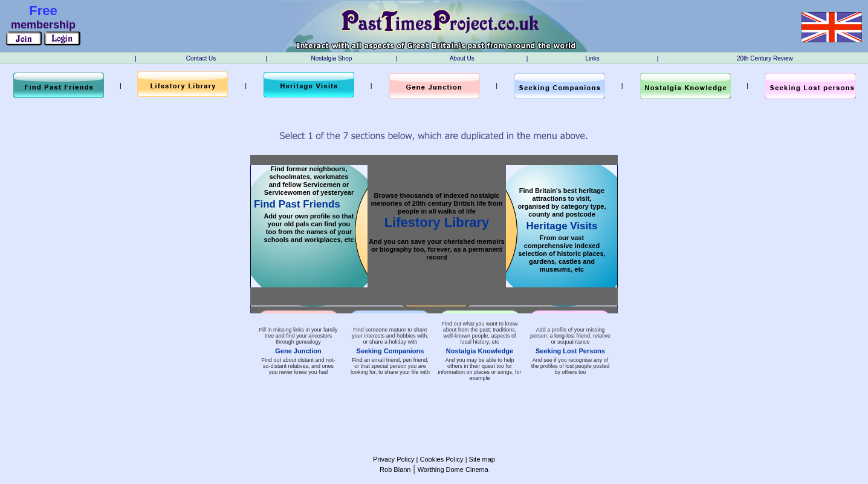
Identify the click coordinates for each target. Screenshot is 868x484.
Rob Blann (395, 469)
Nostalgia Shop (331, 58)
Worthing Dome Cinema (453, 469)
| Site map (479, 459)
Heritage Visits (562, 226)
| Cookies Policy (439, 459)
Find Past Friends (297, 204)
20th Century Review (765, 58)
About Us (462, 58)
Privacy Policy (394, 459)
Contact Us (201, 58)
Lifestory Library (437, 222)
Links (592, 58)
